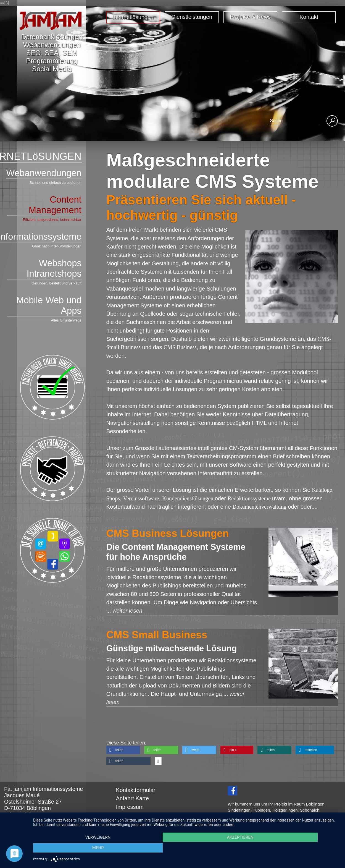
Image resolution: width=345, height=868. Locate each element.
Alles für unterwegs (66, 320)
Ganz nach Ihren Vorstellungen (57, 246)
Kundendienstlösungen (189, 498)
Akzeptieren (186, 849)
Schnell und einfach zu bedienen (56, 183)
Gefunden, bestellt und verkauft (56, 283)
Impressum (130, 807)
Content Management (44, 205)
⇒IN (5, 3)
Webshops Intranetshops (44, 269)
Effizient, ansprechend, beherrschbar (52, 220)
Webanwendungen (44, 173)
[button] (123, 750)
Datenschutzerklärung (143, 815)
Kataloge (322, 490)
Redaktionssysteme (250, 498)
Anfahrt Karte (132, 798)
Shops (113, 498)
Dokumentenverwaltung (260, 507)
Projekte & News (251, 17)
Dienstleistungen (192, 17)
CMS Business (180, 347)
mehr (294, 849)
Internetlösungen (133, 17)
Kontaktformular (136, 790)
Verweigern (79, 849)
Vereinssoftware (141, 498)
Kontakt (309, 17)
